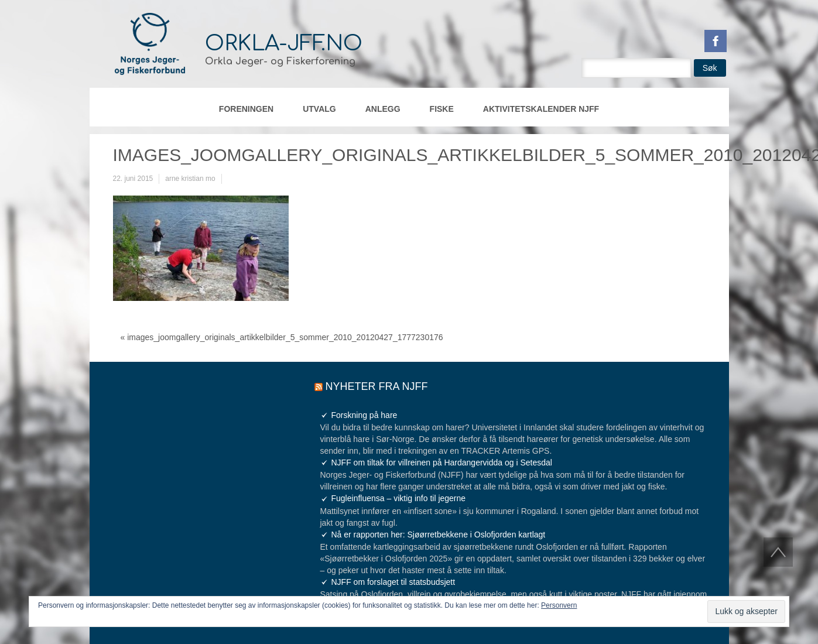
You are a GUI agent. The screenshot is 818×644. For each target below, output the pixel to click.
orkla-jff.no (284, 43)
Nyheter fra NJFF (377, 386)
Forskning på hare (364, 415)
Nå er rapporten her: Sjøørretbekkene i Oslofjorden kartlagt (439, 535)
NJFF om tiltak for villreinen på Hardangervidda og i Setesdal (442, 463)
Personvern (559, 605)
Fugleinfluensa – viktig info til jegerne (399, 498)
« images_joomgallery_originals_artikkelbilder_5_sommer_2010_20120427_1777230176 (282, 337)
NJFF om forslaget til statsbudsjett (393, 582)
